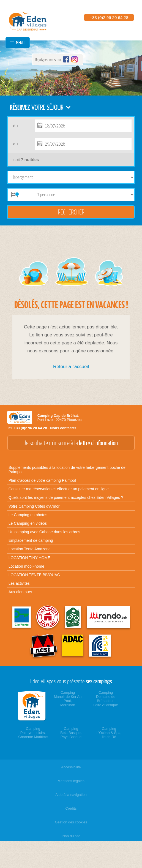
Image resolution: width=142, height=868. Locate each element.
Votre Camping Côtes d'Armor (34, 506)
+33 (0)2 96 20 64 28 (109, 17)
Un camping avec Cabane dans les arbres (44, 532)
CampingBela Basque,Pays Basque (71, 733)
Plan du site (71, 836)
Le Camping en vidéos (28, 523)
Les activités (19, 583)
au (16, 144)
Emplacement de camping (31, 540)
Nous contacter (63, 428)
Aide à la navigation (71, 795)
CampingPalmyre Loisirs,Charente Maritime (33, 733)
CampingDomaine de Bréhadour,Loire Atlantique (106, 699)
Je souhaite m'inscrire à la (71, 443)
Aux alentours (20, 592)
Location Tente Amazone (30, 549)
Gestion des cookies (71, 822)
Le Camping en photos (28, 515)
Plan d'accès (42, 480)
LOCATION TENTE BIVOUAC (34, 575)
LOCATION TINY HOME (29, 558)
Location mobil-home (26, 566)
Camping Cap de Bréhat (58, 416)
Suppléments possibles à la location (67, 470)
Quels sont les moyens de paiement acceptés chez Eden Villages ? (66, 497)
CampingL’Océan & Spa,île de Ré (109, 733)
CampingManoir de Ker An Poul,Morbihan (68, 699)
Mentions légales (71, 781)
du (16, 126)
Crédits (71, 808)
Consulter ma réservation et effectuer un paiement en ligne (59, 489)
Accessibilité (71, 767)
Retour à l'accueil (71, 367)
